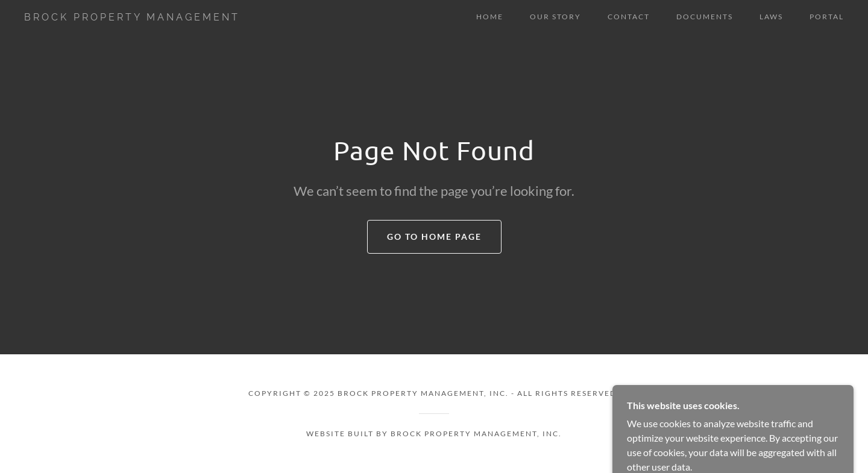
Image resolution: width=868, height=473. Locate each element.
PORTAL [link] (827, 17)
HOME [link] (490, 17)
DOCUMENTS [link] (705, 17)
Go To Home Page (434, 236)
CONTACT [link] (629, 17)
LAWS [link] (771, 17)
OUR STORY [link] (555, 17)
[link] (137, 17)
